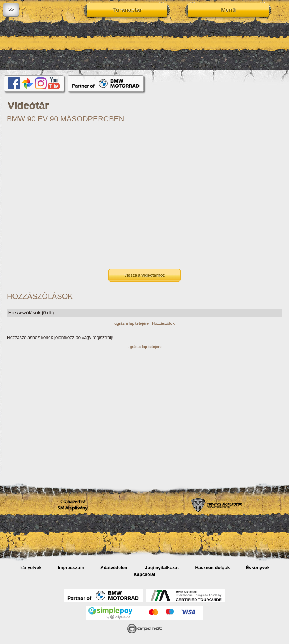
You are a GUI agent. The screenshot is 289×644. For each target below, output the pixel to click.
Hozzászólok (163, 324)
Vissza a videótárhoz (144, 275)
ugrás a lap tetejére (132, 324)
